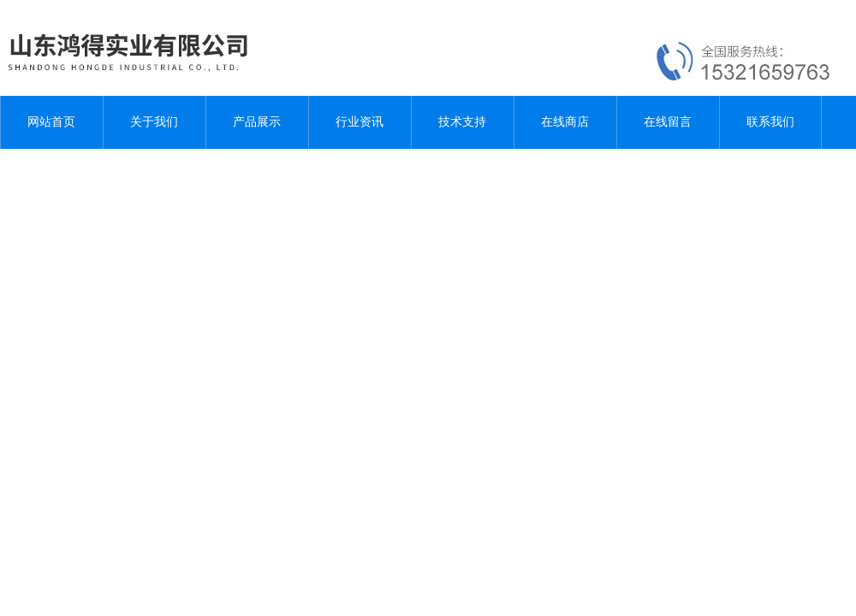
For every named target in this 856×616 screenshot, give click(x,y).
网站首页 (51, 122)
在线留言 (668, 122)
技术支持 (462, 122)
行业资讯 (360, 122)
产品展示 (257, 122)
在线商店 (565, 122)
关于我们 (154, 122)
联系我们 (770, 122)
